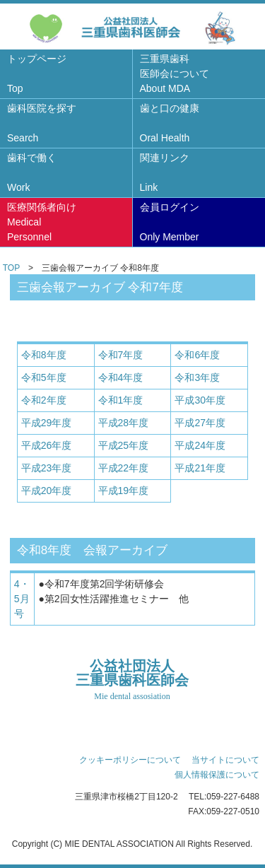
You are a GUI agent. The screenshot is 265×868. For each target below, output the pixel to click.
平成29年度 (47, 423)
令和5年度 (44, 377)
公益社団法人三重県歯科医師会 (132, 680)
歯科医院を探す (42, 123)
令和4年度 (121, 377)
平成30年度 (200, 400)
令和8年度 (44, 355)
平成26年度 (47, 445)
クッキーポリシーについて (130, 760)
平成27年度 (200, 423)
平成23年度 (47, 468)
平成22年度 (124, 468)
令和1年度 (121, 400)
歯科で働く (32, 172)
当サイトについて (225, 760)
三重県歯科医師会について (175, 74)
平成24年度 (200, 445)
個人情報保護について (217, 775)
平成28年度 (124, 423)
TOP (11, 268)
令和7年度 (121, 355)
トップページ (37, 74)
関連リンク (165, 172)
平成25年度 (124, 445)
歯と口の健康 (170, 123)
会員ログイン (170, 222)
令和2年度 (44, 400)
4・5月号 (22, 599)
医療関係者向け (42, 222)
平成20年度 (47, 491)
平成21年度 (200, 468)
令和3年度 (197, 377)
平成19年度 (124, 491)
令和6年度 (197, 355)
